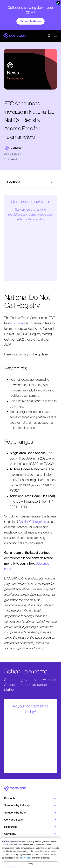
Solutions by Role (31, 813)
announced (17, 323)
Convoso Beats (31, 820)
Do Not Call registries (33, 522)
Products (31, 798)
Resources (31, 827)
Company (31, 834)
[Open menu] (55, 36)
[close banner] (58, 3)
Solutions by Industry (31, 805)
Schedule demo (30, 21)
